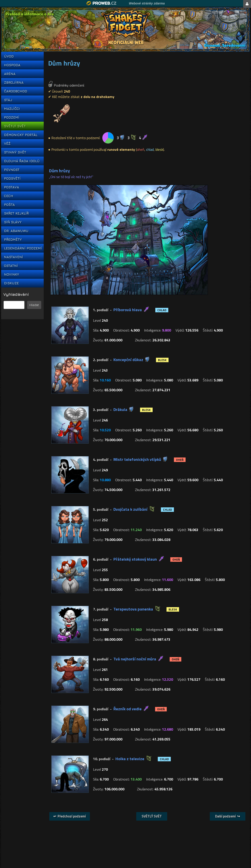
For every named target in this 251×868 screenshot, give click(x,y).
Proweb (101, 3)
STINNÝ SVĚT (15, 152)
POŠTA (9, 205)
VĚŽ (7, 144)
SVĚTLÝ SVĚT (15, 126)
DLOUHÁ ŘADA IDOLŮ (22, 161)
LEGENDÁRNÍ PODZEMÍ (22, 248)
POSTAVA (12, 187)
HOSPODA (12, 65)
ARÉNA (10, 74)
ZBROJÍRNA (14, 82)
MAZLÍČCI (12, 109)
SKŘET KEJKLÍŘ (16, 213)
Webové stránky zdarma (147, 3)
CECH (9, 196)
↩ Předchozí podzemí (70, 816)
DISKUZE (11, 283)
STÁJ (8, 100)
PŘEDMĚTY (13, 239)
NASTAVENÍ (14, 257)
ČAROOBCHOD (16, 91)
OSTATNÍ (11, 266)
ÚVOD (9, 56)
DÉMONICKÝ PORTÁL (21, 135)
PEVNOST (12, 170)
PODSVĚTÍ (12, 178)
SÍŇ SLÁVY (13, 222)
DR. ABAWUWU (16, 231)
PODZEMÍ (12, 117)
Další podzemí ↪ (228, 816)
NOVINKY (12, 274)
